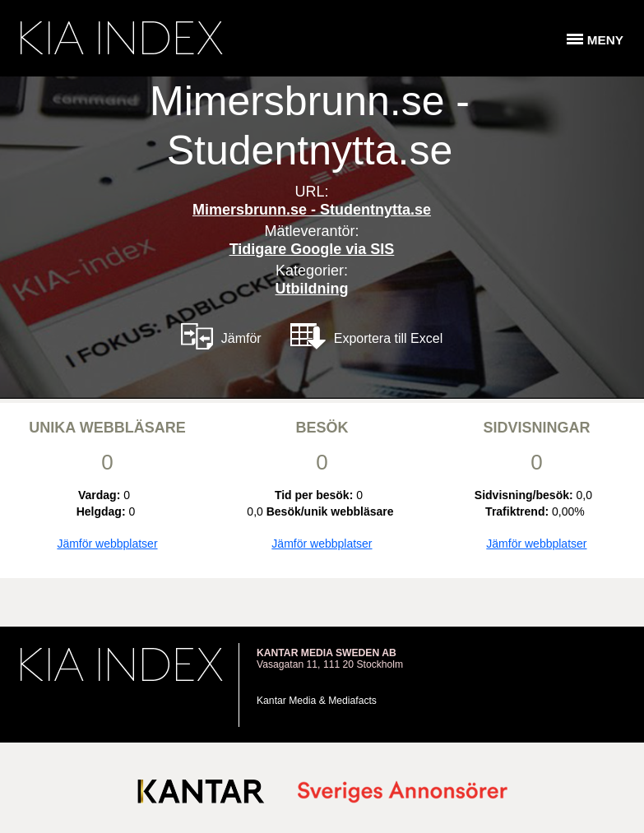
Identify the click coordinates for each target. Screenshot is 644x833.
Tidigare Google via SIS (312, 249)
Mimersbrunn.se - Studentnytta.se (312, 210)
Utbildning (312, 289)
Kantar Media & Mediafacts (317, 701)
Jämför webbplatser (107, 544)
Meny (605, 40)
